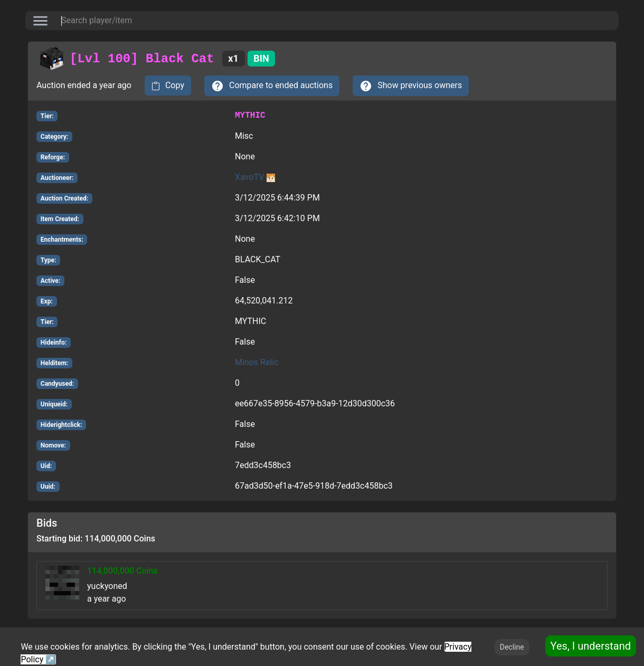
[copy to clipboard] (168, 85)
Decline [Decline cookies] (512, 647)
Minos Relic (257, 362)
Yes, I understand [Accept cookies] (591, 646)
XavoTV (255, 177)
